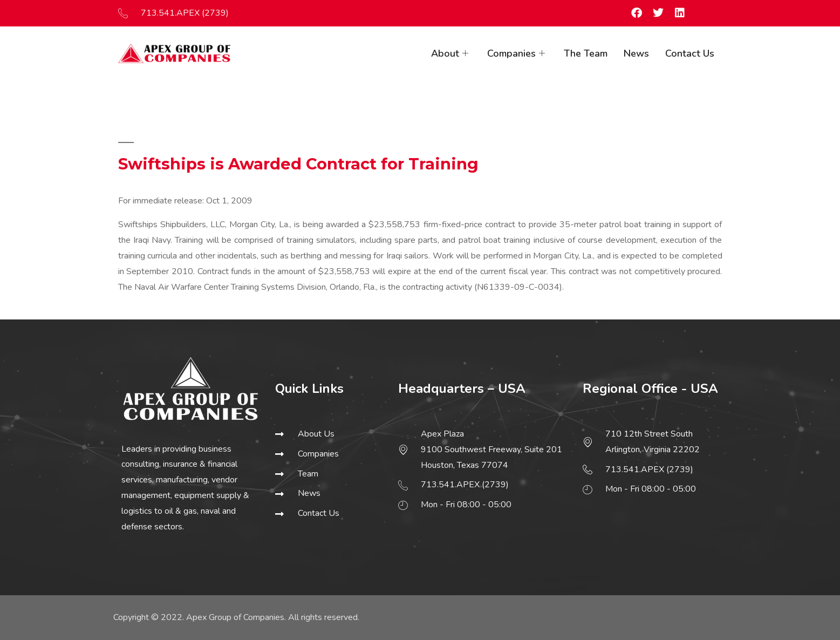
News (636, 53)
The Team (586, 53)
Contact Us (690, 53)
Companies (517, 53)
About (451, 53)
